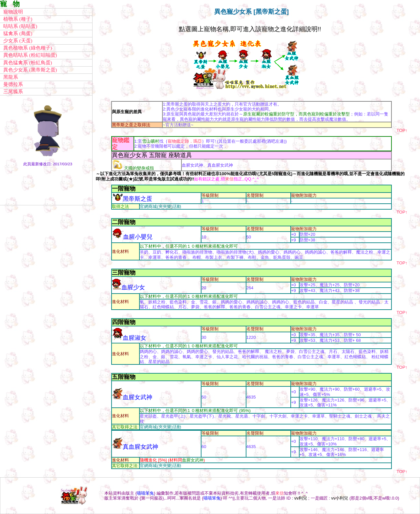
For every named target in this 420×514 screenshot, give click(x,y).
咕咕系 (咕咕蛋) (20, 26)
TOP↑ (402, 130)
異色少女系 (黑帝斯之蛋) (30, 70)
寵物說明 (13, 12)
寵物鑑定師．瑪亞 (185, 141)
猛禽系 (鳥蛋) (18, 33)
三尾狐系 (13, 92)
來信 (229, 179)
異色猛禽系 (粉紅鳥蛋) (28, 63)
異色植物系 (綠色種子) (28, 48)
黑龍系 (11, 77)
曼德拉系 (13, 84)
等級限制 (210, 195)
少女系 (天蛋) (18, 41)
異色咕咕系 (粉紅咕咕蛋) (30, 55)
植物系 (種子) (18, 19)
